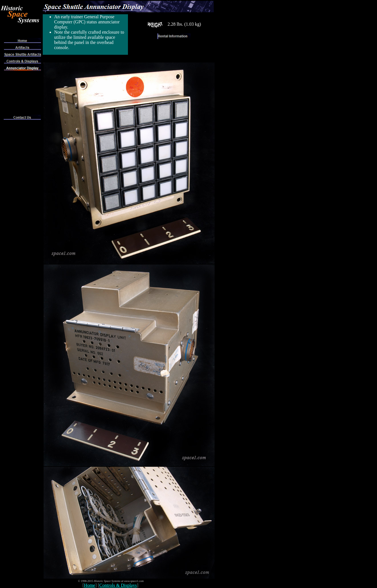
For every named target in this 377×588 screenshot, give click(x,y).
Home (90, 585)
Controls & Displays (118, 585)
